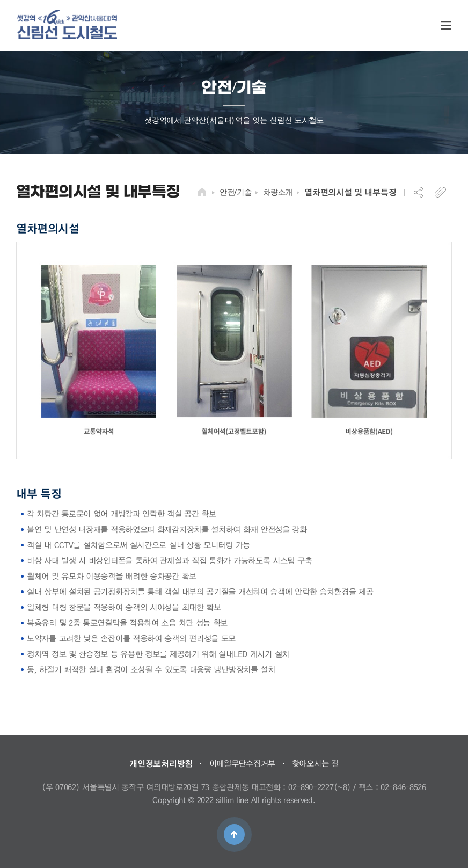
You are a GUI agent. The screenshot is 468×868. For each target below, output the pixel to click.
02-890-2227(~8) (320, 787)
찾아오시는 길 (315, 763)
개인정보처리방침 (161, 763)
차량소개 (278, 192)
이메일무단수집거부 (242, 763)
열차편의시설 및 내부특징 (350, 192)
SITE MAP (446, 25)
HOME (202, 192)
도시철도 (67, 24)
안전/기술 (236, 192)
